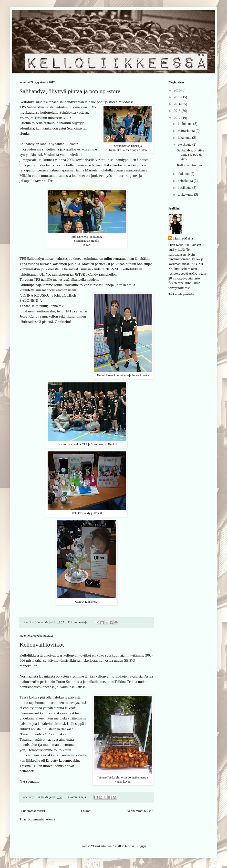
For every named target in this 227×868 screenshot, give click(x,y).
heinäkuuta (186, 181)
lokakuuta (185, 138)
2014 (178, 104)
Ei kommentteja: (78, 622)
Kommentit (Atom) (42, 819)
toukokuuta (186, 195)
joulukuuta (185, 124)
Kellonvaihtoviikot (42, 645)
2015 (178, 97)
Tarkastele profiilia (181, 294)
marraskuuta (187, 131)
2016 (178, 90)
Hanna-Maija (183, 238)
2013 (178, 111)
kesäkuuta (185, 188)
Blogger (141, 846)
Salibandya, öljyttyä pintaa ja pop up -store (70, 91)
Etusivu (86, 811)
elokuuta (184, 174)
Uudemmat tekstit (33, 811)
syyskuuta (185, 145)
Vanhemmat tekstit (140, 811)
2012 (178, 118)
